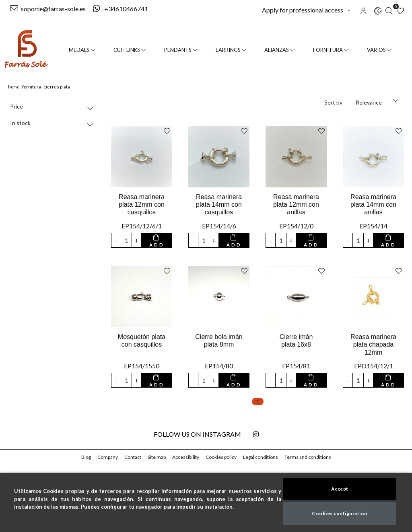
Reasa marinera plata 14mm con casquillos (219, 204)
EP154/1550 (141, 366)
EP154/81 (296, 366)
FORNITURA (332, 50)
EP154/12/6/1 (142, 226)
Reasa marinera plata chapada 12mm (373, 344)
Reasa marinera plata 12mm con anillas (296, 204)
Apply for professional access (301, 10)
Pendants (182, 50)
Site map (158, 457)
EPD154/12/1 (373, 366)
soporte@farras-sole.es (48, 9)
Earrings (232, 50)
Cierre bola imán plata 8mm (219, 341)
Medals (82, 50)
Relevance (369, 102)
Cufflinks (130, 50)
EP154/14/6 (219, 226)
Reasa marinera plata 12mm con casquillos (141, 204)
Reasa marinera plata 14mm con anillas (373, 204)
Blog (86, 457)
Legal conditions (261, 457)
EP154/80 (219, 366)
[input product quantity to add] (126, 240)
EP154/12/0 (296, 226)
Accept (340, 489)
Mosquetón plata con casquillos (142, 341)
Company (108, 457)
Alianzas (281, 50)
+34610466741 (119, 9)
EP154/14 (373, 226)
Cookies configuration (340, 513)
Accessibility (187, 457)
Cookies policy (222, 457)
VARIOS (379, 50)
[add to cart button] (157, 240)
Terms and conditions (308, 457)
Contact (134, 457)
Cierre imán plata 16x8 (296, 341)
